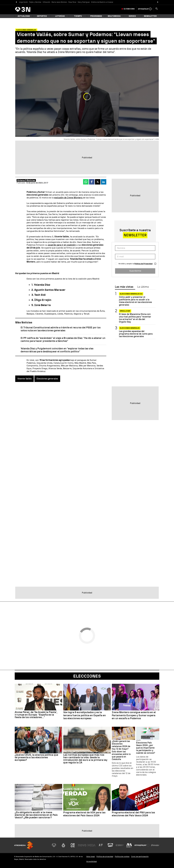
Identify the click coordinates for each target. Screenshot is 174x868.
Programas (96, 16)
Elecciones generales (47, 379)
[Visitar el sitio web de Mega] (92, 845)
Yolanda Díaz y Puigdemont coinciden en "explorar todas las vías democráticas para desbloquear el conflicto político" (57, 350)
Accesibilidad (92, 861)
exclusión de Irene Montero (69, 198)
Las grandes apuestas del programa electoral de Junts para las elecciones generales (136, 334)
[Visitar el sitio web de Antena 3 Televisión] (54, 845)
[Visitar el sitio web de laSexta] (63, 845)
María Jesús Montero (59, 2)
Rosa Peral (72, 2)
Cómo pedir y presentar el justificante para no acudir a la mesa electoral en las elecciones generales (135, 301)
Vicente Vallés (24, 379)
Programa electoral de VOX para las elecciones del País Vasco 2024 (84, 814)
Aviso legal (91, 856)
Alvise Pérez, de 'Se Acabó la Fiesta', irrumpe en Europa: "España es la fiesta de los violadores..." (36, 715)
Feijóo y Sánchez (35, 2)
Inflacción (46, 2)
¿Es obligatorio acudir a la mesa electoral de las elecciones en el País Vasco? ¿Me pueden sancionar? (36, 815)
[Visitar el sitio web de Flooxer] (155, 845)
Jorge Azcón (23, 2)
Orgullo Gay (125, 311)
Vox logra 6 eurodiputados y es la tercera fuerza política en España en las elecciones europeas (85, 715)
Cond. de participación (140, 856)
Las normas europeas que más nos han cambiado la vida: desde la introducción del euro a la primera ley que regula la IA (85, 759)
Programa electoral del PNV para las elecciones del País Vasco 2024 (133, 814)
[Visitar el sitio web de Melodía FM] (129, 845)
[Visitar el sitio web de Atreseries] (101, 845)
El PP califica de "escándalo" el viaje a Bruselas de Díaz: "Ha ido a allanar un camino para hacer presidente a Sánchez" (63, 340)
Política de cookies (122, 856)
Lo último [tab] (143, 287)
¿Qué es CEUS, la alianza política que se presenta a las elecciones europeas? (36, 757)
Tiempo (78, 16)
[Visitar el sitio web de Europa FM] (120, 845)
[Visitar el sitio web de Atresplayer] (142, 845)
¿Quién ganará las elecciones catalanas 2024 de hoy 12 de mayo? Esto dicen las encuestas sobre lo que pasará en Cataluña (121, 750)
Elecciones (87, 676)
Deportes (42, 16)
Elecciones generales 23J (131, 294)
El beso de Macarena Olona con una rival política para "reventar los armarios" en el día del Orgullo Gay (135, 318)
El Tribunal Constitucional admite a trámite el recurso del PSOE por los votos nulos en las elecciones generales (61, 329)
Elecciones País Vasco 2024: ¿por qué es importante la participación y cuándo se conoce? (146, 748)
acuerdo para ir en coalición (62, 245)
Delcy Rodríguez (84, 2)
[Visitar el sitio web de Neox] (73, 845)
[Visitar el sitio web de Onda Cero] (110, 845)
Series (132, 16)
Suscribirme (135, 271)
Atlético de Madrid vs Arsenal (102, 2)
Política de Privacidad (143, 264)
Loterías (60, 16)
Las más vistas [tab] (124, 287)
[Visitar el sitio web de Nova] (82, 845)
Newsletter (150, 16)
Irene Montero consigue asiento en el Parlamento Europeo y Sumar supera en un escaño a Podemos (134, 715)
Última (129, 9)
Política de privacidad (105, 856)
